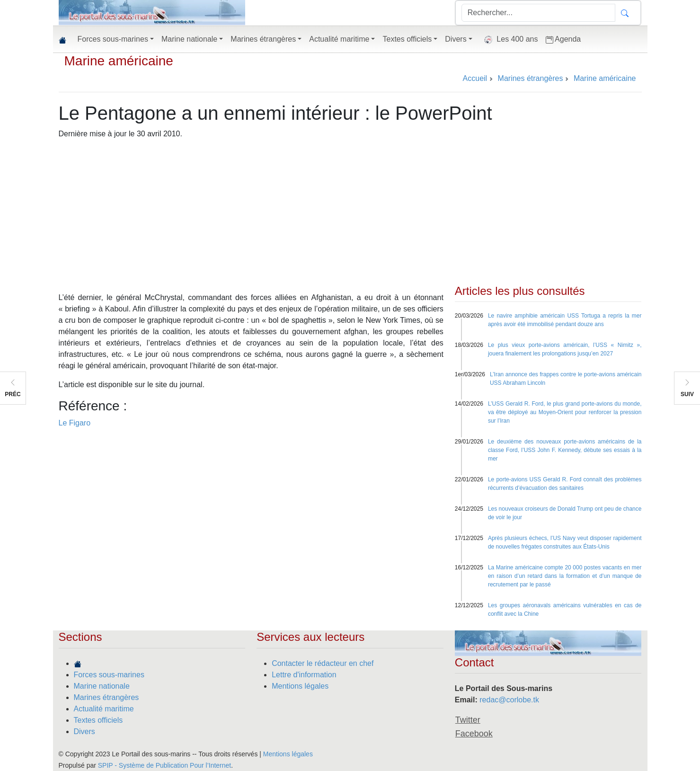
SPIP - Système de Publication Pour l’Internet (164, 765)
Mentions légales (300, 686)
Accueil (475, 78)
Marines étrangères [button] (263, 39)
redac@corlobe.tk (509, 700)
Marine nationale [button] (189, 39)
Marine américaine (119, 61)
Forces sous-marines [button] (113, 39)
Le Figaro (75, 423)
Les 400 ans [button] (509, 40)
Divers (84, 731)
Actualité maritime (104, 709)
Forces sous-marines (109, 675)
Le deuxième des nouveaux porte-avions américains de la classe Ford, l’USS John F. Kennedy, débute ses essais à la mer (565, 450)
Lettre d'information (304, 675)
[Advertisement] (350, 213)
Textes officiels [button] (407, 39)
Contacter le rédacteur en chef (323, 663)
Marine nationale (102, 686)
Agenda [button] (563, 39)
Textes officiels (98, 720)
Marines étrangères (106, 697)
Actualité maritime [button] (339, 39)
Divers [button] (456, 39)
